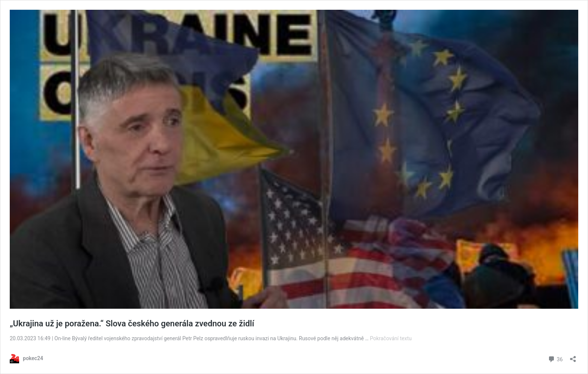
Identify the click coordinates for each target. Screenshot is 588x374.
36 (555, 358)
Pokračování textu (391, 338)
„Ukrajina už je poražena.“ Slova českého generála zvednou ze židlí (132, 324)
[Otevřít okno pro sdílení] (573, 357)
